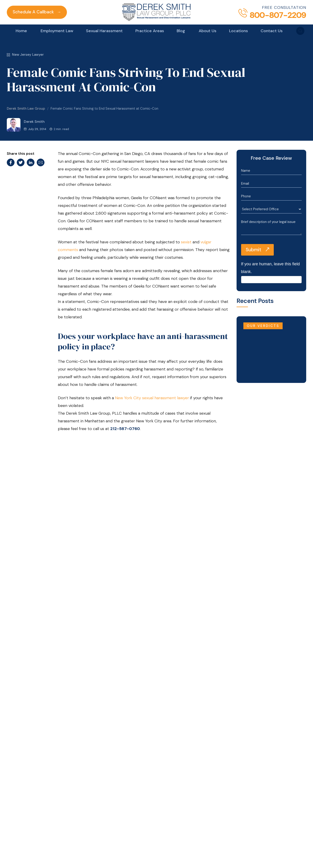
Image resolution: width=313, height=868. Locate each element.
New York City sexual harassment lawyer (152, 398)
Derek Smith (26, 125)
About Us (208, 31)
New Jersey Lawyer (25, 55)
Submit (253, 250)
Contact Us (272, 31)
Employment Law (57, 31)
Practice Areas (150, 31)
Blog (181, 31)
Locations (238, 31)
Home (21, 31)
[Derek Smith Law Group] (156, 12)
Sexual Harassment (104, 31)
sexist (186, 242)
